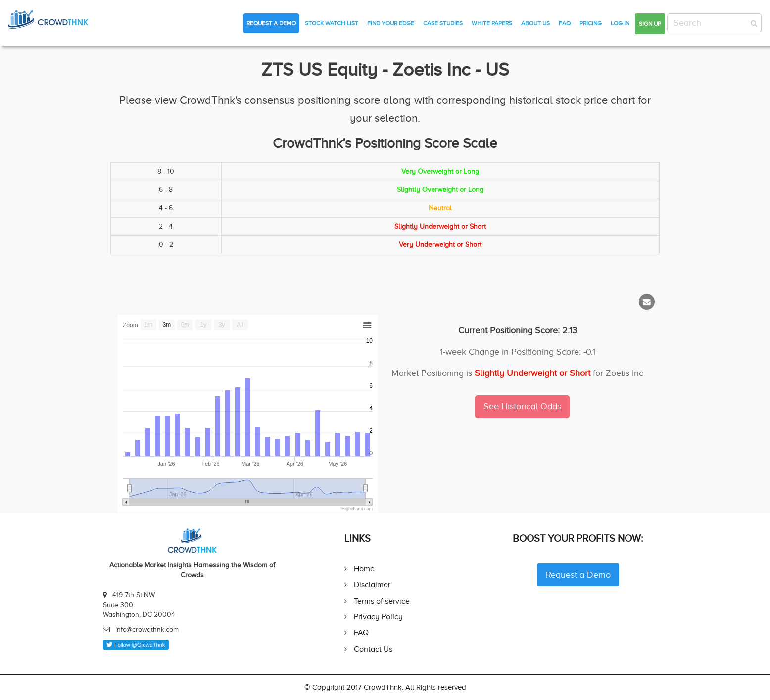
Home (364, 569)
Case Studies (443, 23)
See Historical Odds (522, 406)
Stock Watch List (332, 23)
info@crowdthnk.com (147, 630)
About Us (535, 23)
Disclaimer (372, 584)
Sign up (650, 24)
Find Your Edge (391, 23)
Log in (620, 23)
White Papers (492, 23)
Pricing (591, 23)
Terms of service (382, 601)
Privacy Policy (378, 617)
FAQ (565, 23)
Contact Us (373, 649)
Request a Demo (271, 23)
